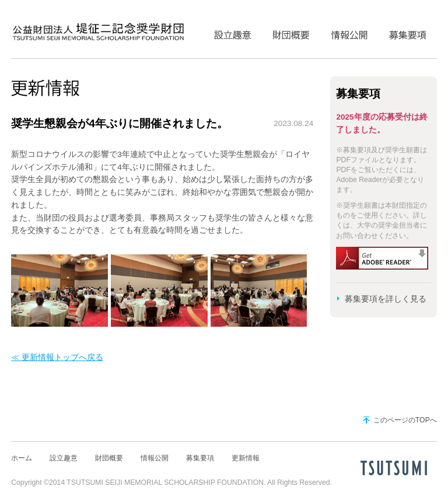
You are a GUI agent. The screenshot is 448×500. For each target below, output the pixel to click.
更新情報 (246, 458)
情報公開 (349, 32)
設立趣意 (233, 32)
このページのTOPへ (405, 420)
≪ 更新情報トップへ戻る (57, 357)
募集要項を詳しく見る (386, 299)
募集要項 (408, 32)
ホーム (22, 458)
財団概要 (291, 32)
